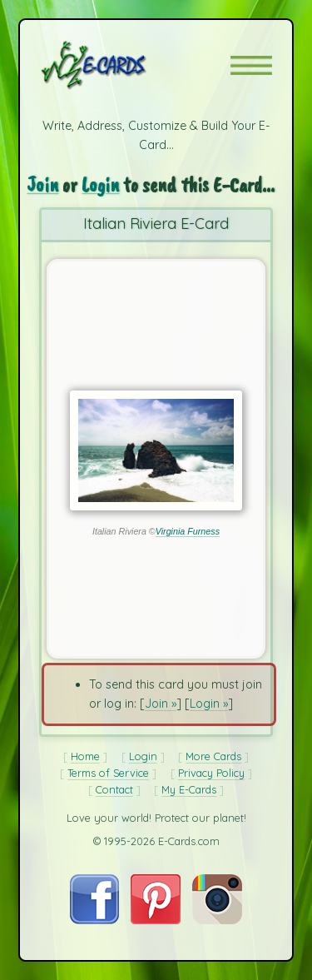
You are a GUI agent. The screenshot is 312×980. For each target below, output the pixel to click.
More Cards (213, 756)
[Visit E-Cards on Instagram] (217, 920)
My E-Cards (189, 789)
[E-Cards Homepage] (123, 65)
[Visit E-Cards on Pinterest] (156, 920)
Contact (114, 789)
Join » (161, 704)
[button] (251, 65)
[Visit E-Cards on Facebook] (94, 920)
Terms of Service (108, 773)
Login (100, 184)
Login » (209, 704)
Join (42, 184)
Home (85, 756)
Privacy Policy (211, 773)
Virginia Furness (188, 531)
